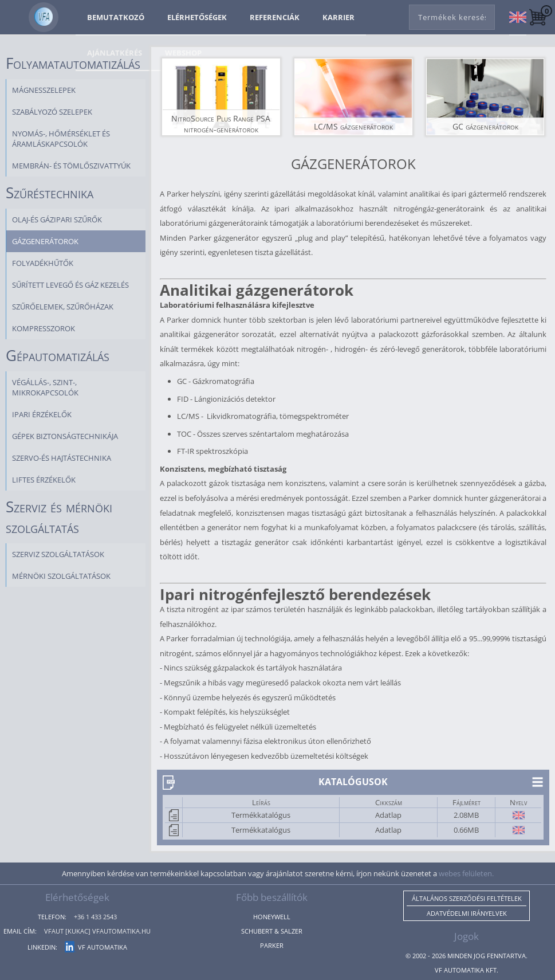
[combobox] (452, 15)
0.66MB (466, 830)
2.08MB (466, 815)
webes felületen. (466, 873)
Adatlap (388, 815)
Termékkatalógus (261, 815)
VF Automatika (96, 947)
